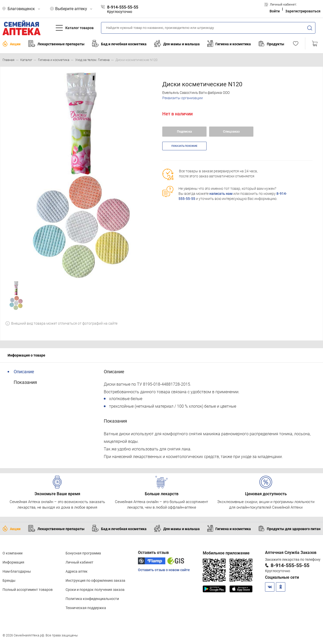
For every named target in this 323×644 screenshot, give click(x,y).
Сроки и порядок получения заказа (95, 590)
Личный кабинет (79, 562)
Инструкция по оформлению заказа (95, 580)
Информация (13, 562)
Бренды (9, 580)
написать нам (221, 194)
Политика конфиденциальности (92, 599)
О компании (13, 553)
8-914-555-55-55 (290, 565)
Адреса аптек (77, 571)
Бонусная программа (83, 553)
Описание (24, 372)
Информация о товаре (26, 355)
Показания (25, 382)
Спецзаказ (231, 131)
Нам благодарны (17, 571)
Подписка (184, 131)
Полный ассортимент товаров (28, 590)
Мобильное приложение (226, 553)
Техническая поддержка (86, 608)
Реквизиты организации (183, 98)
